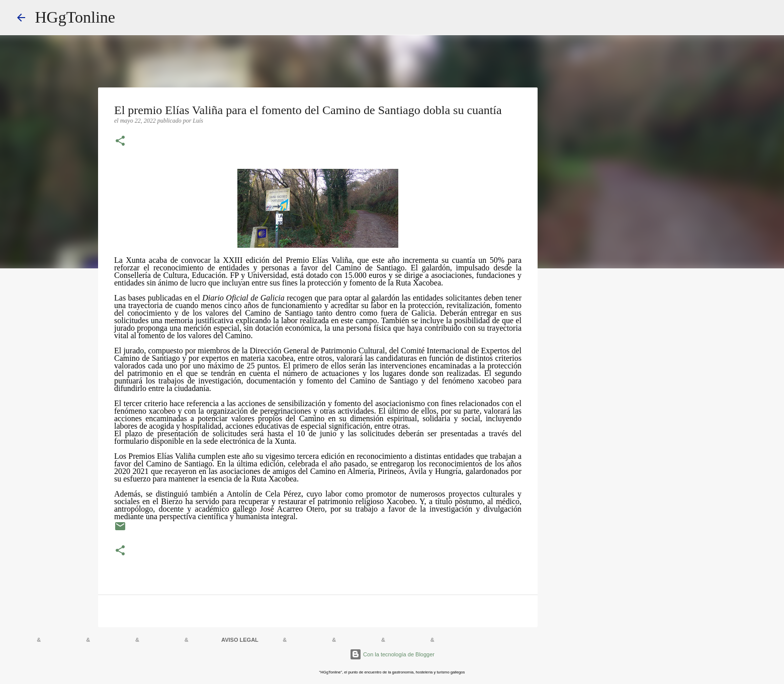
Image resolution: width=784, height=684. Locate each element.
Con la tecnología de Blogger (392, 654)
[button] (120, 142)
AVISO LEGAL (240, 640)
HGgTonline (75, 17)
